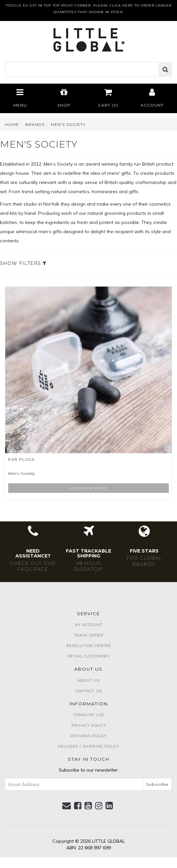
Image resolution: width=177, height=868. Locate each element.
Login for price (88, 488)
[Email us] (67, 806)
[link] (78, 806)
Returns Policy (89, 736)
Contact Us (88, 691)
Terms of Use (89, 715)
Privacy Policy (89, 725)
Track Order (89, 635)
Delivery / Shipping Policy (89, 746)
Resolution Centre (89, 646)
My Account (89, 625)
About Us (88, 680)
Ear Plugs (21, 459)
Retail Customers (88, 656)
